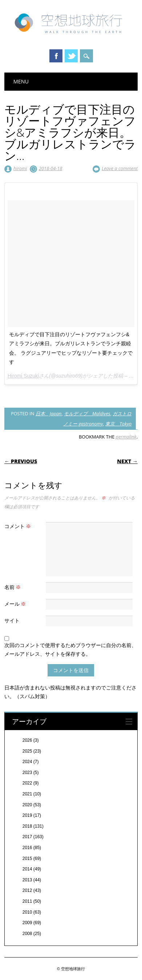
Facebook (56, 56)
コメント (19, 526)
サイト (12, 620)
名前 (14, 587)
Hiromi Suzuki (23, 376)
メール (16, 604)
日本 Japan (49, 413)
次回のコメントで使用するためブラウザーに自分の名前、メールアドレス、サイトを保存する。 (70, 649)
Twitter (71, 56)
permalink (126, 437)
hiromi (20, 168)
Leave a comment (120, 168)
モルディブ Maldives (87, 413)
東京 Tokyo (118, 424)
